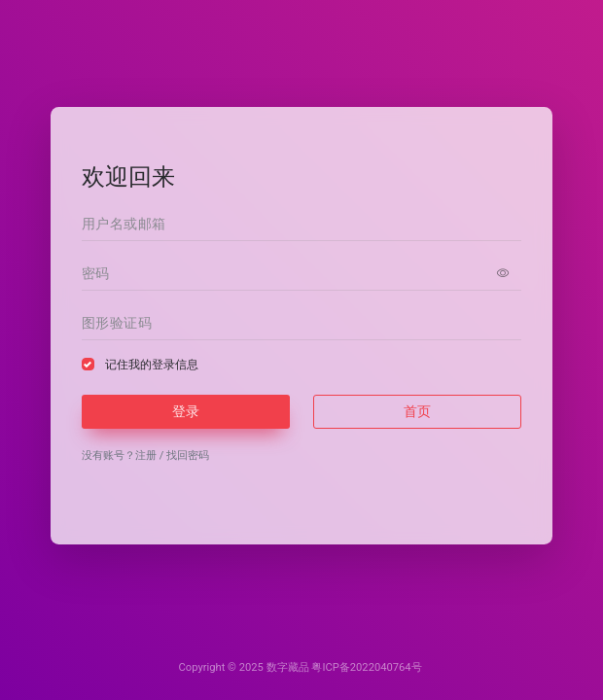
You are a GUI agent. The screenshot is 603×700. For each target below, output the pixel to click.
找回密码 (188, 455)
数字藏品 (288, 667)
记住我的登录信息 (152, 365)
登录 (186, 411)
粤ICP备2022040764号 (366, 667)
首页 (417, 411)
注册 (146, 455)
